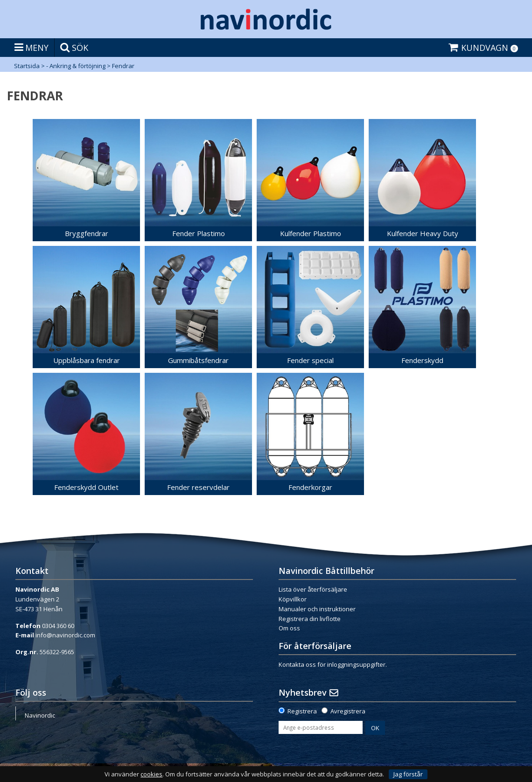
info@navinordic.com (65, 635)
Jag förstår (408, 774)
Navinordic (40, 715)
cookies (151, 774)
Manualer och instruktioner (317, 609)
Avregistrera (348, 711)
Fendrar (123, 66)
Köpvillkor (293, 599)
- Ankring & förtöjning (76, 66)
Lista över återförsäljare (313, 589)
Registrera (302, 711)
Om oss (289, 628)
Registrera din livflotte (310, 619)
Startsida (27, 66)
